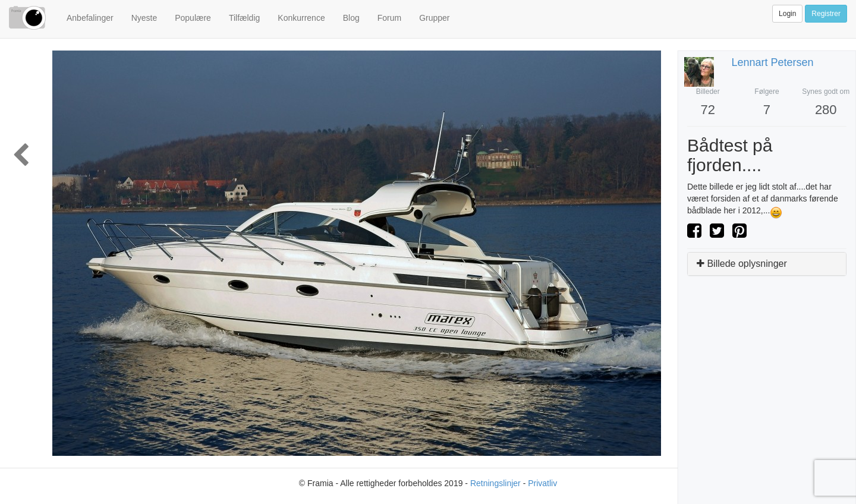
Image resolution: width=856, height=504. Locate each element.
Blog (351, 18)
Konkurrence (301, 18)
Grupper (434, 18)
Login (787, 14)
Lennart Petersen (773, 62)
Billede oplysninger (742, 264)
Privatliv (542, 483)
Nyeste (144, 18)
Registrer (826, 14)
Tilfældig (244, 18)
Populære (193, 18)
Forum (389, 18)
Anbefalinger (90, 18)
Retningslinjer (495, 483)
